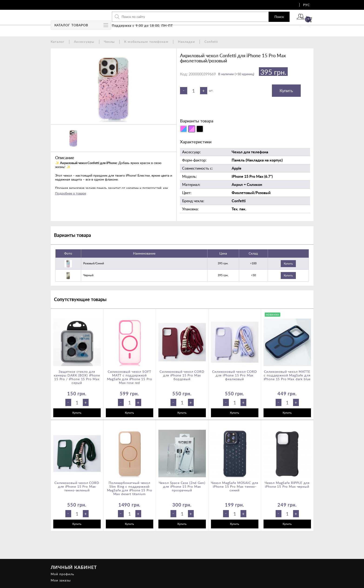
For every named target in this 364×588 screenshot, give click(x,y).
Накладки (186, 42)
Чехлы (109, 42)
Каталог (58, 42)
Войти (288, 23)
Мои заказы (61, 580)
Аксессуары (84, 42)
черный (88, 275)
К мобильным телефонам (146, 42)
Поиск (263, 20)
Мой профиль (62, 574)
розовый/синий (94, 263)
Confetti (211, 42)
